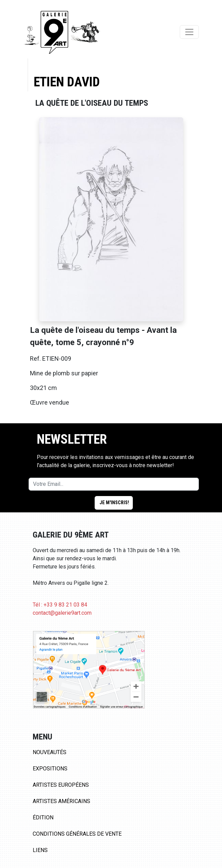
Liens (40, 850)
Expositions (50, 769)
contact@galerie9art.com (62, 613)
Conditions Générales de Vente (77, 834)
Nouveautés (50, 752)
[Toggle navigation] (189, 32)
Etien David (67, 82)
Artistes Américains (61, 801)
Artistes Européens (61, 785)
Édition (43, 818)
